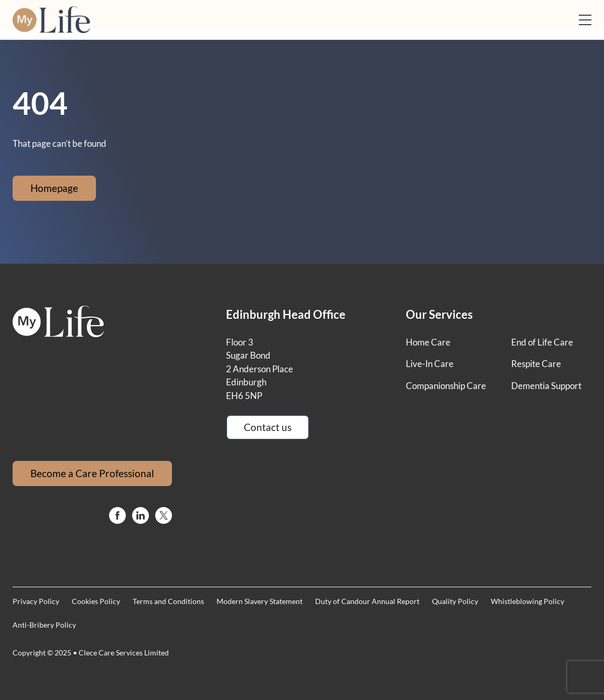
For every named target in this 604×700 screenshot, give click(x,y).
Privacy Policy (36, 601)
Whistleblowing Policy (527, 601)
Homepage (54, 188)
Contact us (268, 427)
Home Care (428, 342)
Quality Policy (455, 601)
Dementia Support (546, 386)
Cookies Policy (96, 601)
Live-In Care (430, 364)
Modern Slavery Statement (260, 601)
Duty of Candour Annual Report (367, 601)
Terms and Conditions (168, 601)
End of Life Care (542, 342)
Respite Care (536, 364)
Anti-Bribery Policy (44, 625)
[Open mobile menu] (585, 20)
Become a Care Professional (92, 473)
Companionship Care (446, 386)
